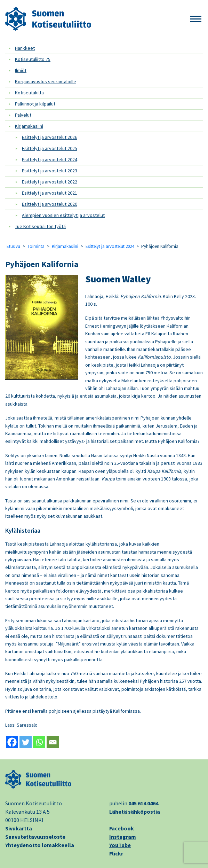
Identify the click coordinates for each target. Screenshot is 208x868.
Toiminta (36, 246)
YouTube (120, 845)
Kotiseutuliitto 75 (33, 59)
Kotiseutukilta (29, 93)
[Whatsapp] (39, 742)
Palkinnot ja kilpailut (35, 104)
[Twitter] (26, 742)
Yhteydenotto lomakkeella (40, 845)
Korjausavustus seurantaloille (46, 81)
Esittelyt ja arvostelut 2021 (50, 193)
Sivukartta (19, 828)
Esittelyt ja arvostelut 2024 (50, 159)
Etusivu (13, 246)
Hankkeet (25, 48)
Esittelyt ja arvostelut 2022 (50, 182)
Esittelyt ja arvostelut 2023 (50, 171)
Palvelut (23, 115)
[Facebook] (12, 742)
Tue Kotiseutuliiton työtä (40, 226)
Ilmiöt (21, 70)
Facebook (122, 828)
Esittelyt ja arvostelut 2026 (50, 137)
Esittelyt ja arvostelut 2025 (50, 148)
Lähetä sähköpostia (135, 812)
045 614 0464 (143, 803)
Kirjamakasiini (29, 126)
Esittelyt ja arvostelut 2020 (50, 204)
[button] (196, 19)
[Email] (53, 742)
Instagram (123, 837)
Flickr (116, 853)
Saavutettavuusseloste (35, 837)
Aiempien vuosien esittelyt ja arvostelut (63, 215)
